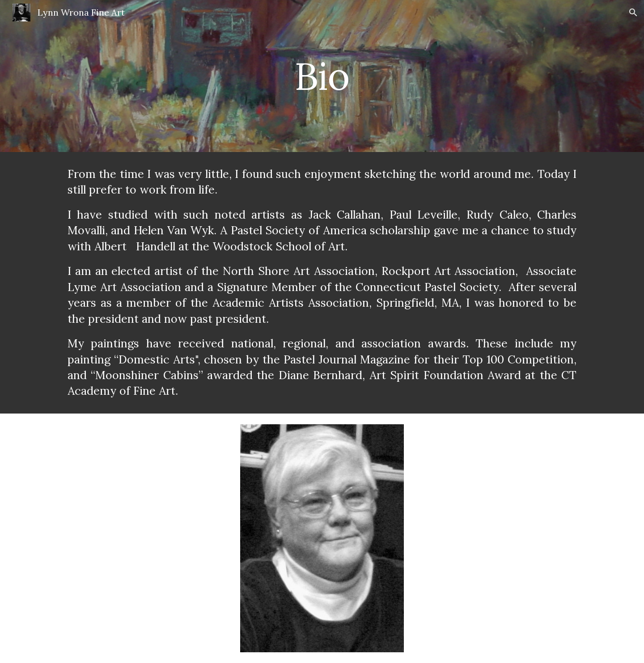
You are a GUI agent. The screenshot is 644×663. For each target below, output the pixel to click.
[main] (322, 76)
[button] (633, 13)
